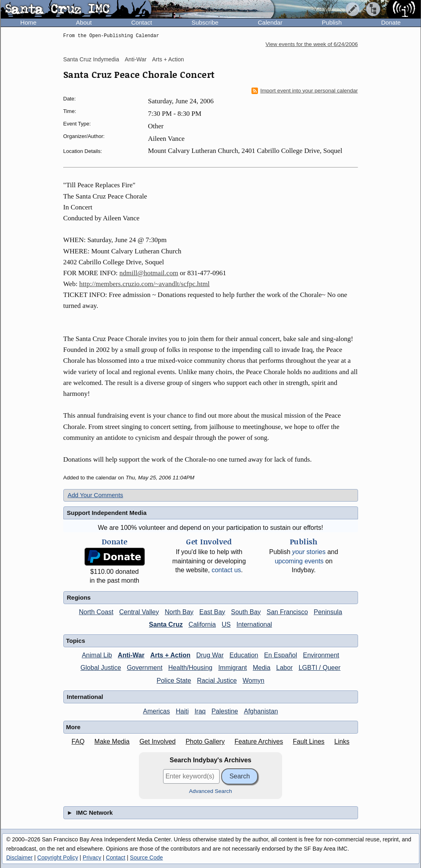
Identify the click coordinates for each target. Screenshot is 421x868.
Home (28, 22)
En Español (281, 655)
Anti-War (136, 59)
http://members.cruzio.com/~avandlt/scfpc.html (144, 284)
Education (244, 655)
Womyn (253, 681)
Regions (79, 597)
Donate (391, 22)
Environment (321, 655)
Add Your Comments (96, 495)
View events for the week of (312, 44)
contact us (226, 570)
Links (342, 741)
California (202, 624)
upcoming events (299, 561)
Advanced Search (210, 791)
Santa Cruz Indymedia (91, 59)
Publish (332, 22)
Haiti (182, 711)
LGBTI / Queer (320, 668)
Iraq (200, 711)
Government (145, 668)
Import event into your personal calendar (305, 91)
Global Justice (101, 668)
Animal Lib (97, 655)
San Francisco (287, 612)
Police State (174, 681)
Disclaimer (20, 858)
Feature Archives (259, 741)
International (254, 624)
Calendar (270, 22)
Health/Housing (190, 668)
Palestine (225, 711)
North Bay (179, 612)
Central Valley (139, 612)
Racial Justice (217, 681)
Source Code (147, 858)
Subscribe (205, 22)
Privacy (92, 858)
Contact (142, 22)
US (226, 624)
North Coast (96, 612)
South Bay (246, 612)
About (84, 22)
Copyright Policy (58, 858)
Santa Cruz (166, 624)
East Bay (212, 612)
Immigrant (233, 668)
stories (309, 552)
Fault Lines (309, 741)
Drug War (210, 655)
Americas (156, 711)
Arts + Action (168, 59)
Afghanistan (261, 711)
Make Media (112, 741)
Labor (284, 668)
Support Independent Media (107, 513)
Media (262, 668)
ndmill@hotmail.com (149, 273)
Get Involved (157, 741)
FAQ (78, 741)
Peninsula (328, 612)
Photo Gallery (205, 741)
